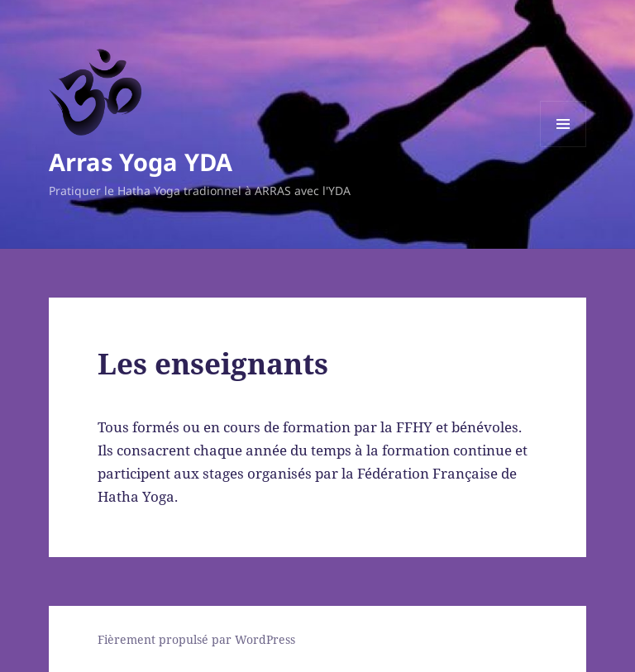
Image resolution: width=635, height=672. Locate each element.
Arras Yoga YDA (141, 162)
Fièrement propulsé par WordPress (196, 639)
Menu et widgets (563, 147)
